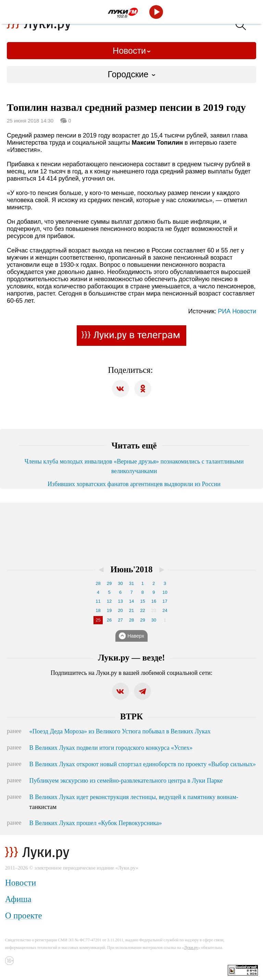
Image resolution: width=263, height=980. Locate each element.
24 (165, 610)
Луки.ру (191, 948)
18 (98, 610)
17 (165, 601)
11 (98, 601)
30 (120, 583)
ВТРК (131, 716)
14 (131, 601)
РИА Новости (237, 311)
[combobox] (131, 75)
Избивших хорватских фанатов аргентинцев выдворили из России (134, 484)
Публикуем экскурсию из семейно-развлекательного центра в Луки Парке (126, 781)
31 (131, 583)
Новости (129, 51)
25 (98, 620)
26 (109, 620)
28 (98, 583)
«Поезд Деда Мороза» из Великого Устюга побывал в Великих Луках (120, 731)
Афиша (18, 899)
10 (165, 592)
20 (120, 610)
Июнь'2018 (131, 569)
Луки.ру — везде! (131, 658)
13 (120, 601)
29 (109, 583)
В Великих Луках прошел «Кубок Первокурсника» (96, 823)
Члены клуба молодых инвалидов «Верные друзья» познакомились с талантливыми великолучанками (134, 466)
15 (142, 601)
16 (154, 601)
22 (142, 610)
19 (109, 610)
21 (131, 610)
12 (109, 601)
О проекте (24, 916)
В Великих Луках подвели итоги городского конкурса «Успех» (111, 748)
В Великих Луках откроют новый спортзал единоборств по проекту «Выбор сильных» (143, 764)
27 (120, 620)
